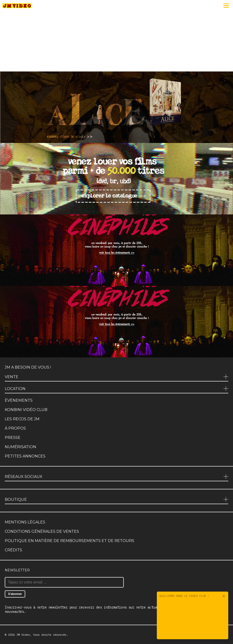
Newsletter (17, 570)
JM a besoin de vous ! (28, 367)
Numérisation (20, 447)
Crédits (13, 550)
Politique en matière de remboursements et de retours (69, 541)
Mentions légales (25, 522)
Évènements (19, 400)
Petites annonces (25, 456)
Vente (12, 377)
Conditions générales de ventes (42, 531)
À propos (15, 428)
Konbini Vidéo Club (26, 410)
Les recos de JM (22, 419)
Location (15, 389)
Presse (13, 438)
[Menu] (226, 6)
